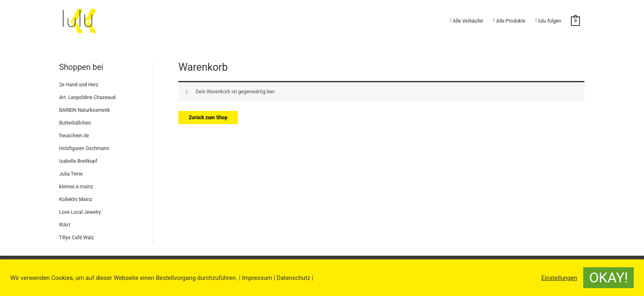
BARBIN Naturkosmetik (85, 110)
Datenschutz (294, 278)
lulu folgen (548, 21)
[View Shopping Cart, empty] (575, 21)
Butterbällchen (75, 123)
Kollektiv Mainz (76, 199)
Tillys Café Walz (76, 238)
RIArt (65, 225)
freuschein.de (74, 136)
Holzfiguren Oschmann (84, 148)
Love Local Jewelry (80, 212)
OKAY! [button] (608, 277)
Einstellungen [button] (559, 278)
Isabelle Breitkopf (78, 161)
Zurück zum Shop (208, 118)
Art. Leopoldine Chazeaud (87, 97)
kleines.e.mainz (76, 187)
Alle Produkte (509, 21)
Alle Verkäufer (467, 21)
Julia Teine (71, 174)
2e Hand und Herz (79, 85)
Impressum (257, 278)
